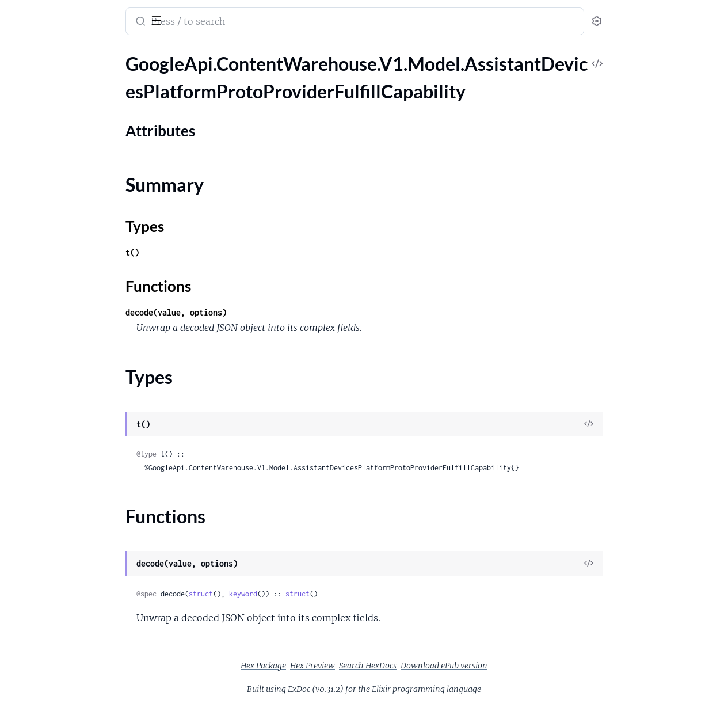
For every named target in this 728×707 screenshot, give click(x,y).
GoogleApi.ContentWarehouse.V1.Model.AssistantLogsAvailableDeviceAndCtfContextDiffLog (82, 383)
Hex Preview (399, 666)
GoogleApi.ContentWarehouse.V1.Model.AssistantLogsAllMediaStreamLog (82, 337)
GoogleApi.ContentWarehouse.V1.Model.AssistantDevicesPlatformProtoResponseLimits (82, 197)
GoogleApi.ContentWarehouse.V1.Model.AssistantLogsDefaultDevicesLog (82, 539)
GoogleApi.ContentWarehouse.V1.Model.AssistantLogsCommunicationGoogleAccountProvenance (82, 445)
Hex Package (350, 666)
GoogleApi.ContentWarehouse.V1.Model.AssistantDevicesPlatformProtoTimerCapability (82, 259)
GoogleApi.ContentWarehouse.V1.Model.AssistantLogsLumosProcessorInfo (82, 679)
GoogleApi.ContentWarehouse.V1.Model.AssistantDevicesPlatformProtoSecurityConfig (82, 212)
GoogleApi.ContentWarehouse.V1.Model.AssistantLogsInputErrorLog (82, 647)
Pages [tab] (21, 54)
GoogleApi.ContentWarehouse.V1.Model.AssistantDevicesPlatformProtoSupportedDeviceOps (82, 243)
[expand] (161, 77)
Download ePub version (530, 666)
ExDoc (385, 689)
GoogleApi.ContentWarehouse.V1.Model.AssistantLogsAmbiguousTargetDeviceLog (82, 352)
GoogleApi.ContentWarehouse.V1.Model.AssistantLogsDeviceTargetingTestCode (82, 632)
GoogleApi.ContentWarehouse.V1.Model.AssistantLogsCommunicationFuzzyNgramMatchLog (82, 430)
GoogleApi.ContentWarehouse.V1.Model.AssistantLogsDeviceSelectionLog (82, 601)
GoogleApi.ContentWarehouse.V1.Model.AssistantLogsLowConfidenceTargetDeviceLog (82, 663)
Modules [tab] (65, 54)
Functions (39, 160)
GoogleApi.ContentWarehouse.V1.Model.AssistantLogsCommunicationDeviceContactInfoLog (82, 414)
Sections (36, 97)
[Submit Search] (226, 22)
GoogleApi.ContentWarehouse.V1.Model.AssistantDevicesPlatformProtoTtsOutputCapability (82, 290)
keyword (329, 594)
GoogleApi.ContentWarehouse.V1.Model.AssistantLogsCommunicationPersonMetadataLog (82, 461)
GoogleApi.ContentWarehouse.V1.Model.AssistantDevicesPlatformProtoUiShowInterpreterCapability (82, 305)
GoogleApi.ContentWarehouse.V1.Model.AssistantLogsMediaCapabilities (82, 694)
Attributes (48, 115)
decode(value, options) (262, 312)
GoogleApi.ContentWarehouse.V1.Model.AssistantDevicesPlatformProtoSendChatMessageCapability (82, 228)
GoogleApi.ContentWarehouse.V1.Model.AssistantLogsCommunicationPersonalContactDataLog (82, 476)
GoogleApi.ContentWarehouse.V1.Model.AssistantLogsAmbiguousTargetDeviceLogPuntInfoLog (82, 368)
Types (31, 147)
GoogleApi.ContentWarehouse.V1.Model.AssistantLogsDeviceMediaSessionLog (82, 585)
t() (219, 252)
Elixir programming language (513, 689)
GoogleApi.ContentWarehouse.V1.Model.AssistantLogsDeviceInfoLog (82, 570)
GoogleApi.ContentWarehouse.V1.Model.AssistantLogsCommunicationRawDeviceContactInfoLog (82, 508)
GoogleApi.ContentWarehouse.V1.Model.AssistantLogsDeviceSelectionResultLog (82, 616)
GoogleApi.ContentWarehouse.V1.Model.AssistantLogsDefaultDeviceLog (82, 523)
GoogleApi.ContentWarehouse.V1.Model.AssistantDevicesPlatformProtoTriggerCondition (82, 274)
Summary (38, 133)
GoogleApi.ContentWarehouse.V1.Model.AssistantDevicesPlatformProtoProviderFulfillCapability (82, 77)
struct (287, 594)
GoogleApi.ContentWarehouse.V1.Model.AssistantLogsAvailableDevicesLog (82, 399)
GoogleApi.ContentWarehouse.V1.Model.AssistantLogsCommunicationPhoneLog (82, 492)
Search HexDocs (454, 666)
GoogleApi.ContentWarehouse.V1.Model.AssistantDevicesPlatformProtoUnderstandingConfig (82, 321)
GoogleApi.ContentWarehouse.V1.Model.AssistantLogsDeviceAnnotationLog (82, 554)
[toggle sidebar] (158, 19)
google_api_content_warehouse (87, 14)
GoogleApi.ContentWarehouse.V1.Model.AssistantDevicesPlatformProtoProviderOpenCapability (82, 181)
